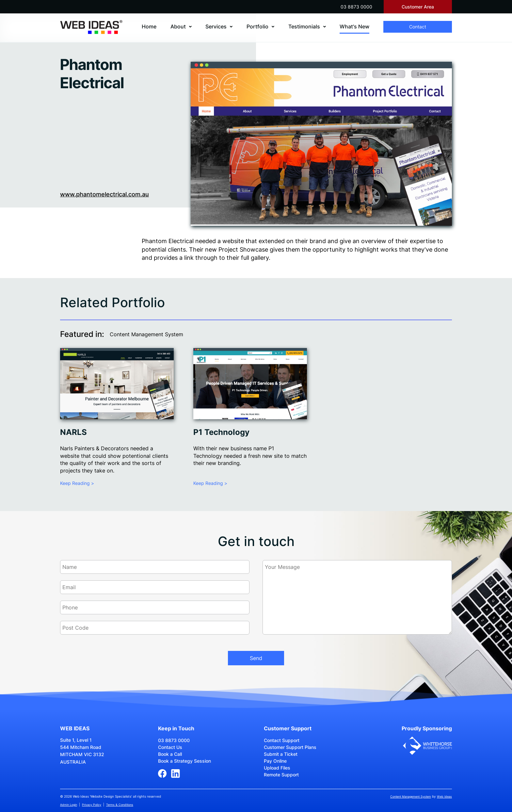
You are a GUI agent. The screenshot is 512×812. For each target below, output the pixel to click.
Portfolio (257, 26)
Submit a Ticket (281, 754)
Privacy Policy (92, 805)
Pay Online (275, 761)
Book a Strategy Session (184, 761)
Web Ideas (444, 796)
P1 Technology (221, 432)
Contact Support (282, 740)
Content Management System (146, 334)
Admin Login (69, 805)
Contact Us (170, 747)
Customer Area (418, 7)
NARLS (73, 432)
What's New (354, 26)
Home (149, 26)
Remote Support (281, 775)
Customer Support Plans (290, 747)
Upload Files (277, 768)
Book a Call (170, 754)
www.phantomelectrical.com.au (104, 194)
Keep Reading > (77, 483)
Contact (418, 27)
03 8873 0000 (356, 7)
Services (216, 26)
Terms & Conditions (120, 805)
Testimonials (304, 26)
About (178, 26)
